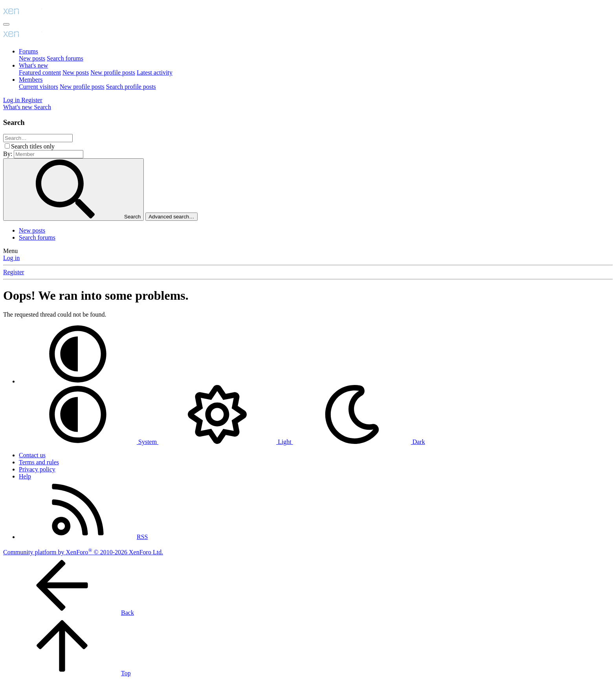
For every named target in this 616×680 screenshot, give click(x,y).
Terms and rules (39, 462)
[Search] (42, 107)
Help (25, 476)
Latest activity (155, 72)
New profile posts (113, 72)
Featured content (40, 72)
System (89, 442)
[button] (78, 381)
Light (226, 442)
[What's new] (18, 107)
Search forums (65, 58)
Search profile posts (131, 87)
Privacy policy (37, 469)
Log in (11, 258)
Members (31, 80)
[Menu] (6, 24)
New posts (32, 58)
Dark (359, 442)
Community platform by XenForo (83, 552)
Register (14, 272)
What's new (33, 65)
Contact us (32, 455)
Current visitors (38, 87)
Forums (28, 51)
